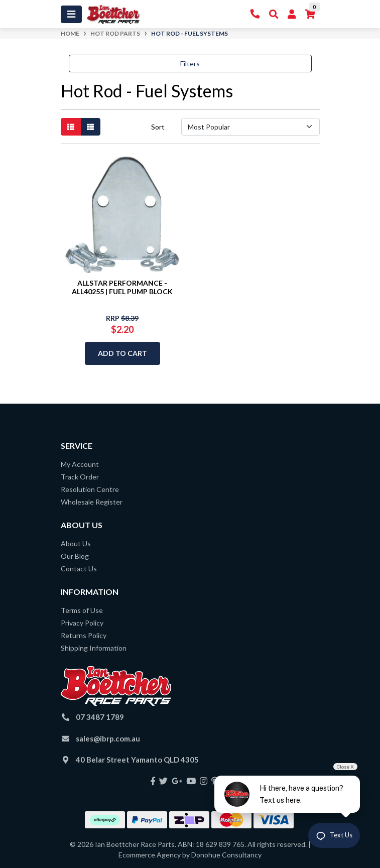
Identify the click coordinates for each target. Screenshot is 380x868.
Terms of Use (82, 610)
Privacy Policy (82, 623)
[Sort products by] (250, 127)
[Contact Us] (255, 14)
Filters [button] (190, 64)
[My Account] (292, 14)
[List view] (90, 127)
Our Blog (75, 556)
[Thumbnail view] (71, 127)
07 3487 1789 (100, 717)
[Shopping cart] (310, 14)
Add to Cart (122, 353)
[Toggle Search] (274, 14)
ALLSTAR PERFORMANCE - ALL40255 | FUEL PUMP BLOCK (122, 287)
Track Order (80, 477)
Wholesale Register (92, 502)
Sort (158, 127)
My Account (80, 464)
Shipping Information (94, 648)
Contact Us (79, 569)
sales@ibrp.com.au (108, 738)
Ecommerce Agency (150, 855)
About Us (76, 543)
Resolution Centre (90, 489)
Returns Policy (84, 635)
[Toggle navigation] (71, 14)
